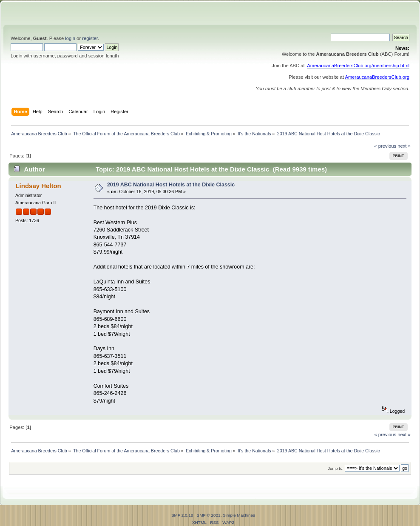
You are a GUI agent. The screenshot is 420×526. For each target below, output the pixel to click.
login (70, 38)
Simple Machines (239, 515)
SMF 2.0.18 (182, 515)
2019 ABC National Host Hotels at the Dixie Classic (171, 185)
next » (404, 146)
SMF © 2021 (209, 515)
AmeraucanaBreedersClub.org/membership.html (358, 66)
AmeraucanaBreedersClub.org (377, 77)
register (90, 38)
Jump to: (336, 468)
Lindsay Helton (38, 186)
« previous (385, 146)
